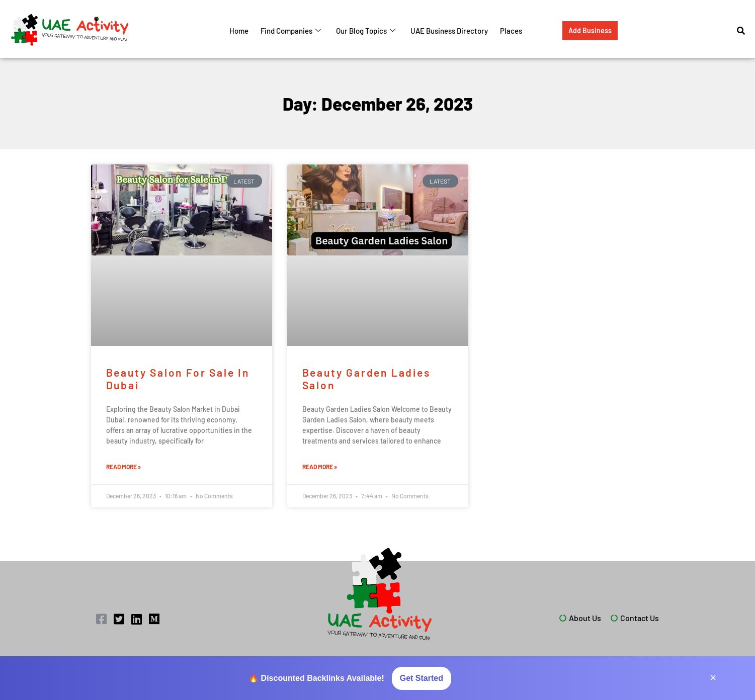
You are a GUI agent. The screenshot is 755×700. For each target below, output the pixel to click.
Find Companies (291, 31)
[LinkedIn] (137, 619)
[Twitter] (120, 619)
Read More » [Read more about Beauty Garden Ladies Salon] (320, 467)
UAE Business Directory (449, 31)
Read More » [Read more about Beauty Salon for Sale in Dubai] (123, 467)
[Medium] (155, 619)
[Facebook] (102, 619)
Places (511, 31)
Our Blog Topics (366, 31)
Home (239, 31)
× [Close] (713, 678)
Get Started (422, 678)
